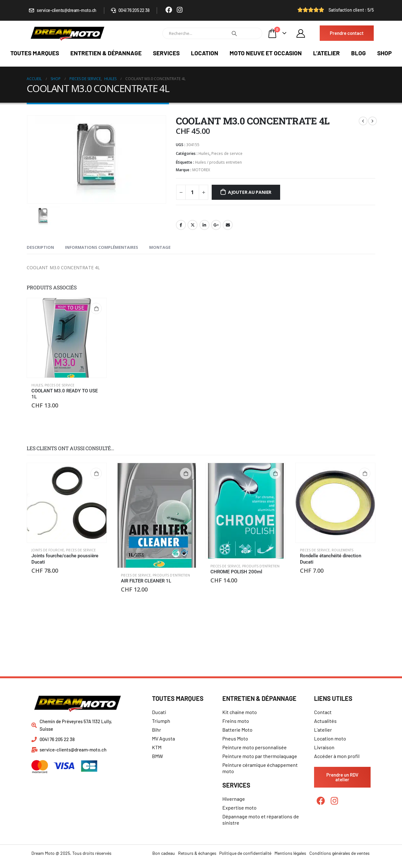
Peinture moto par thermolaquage (260, 756)
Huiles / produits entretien (218, 162)
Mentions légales (290, 853)
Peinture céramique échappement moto (260, 768)
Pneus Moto (235, 738)
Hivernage (234, 799)
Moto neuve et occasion (266, 53)
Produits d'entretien (171, 575)
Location (205, 53)
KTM (157, 747)
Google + (216, 225)
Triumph (161, 721)
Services (166, 53)
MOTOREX (201, 170)
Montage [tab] (160, 247)
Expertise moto (239, 808)
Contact (323, 712)
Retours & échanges (197, 853)
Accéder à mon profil (337, 756)
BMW (158, 756)
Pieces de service (227, 153)
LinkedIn (204, 225)
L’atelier (326, 53)
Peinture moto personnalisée (255, 747)
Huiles (204, 153)
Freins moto (236, 721)
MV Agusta (163, 738)
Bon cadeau (164, 853)
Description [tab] (40, 247)
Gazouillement (193, 225)
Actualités (325, 721)
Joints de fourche (48, 550)
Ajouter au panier (250, 192)
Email (228, 225)
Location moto (330, 738)
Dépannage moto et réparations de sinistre (261, 819)
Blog (359, 53)
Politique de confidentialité (245, 853)
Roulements (342, 550)
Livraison (324, 747)
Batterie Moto (237, 730)
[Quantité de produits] (192, 192)
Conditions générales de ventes (340, 853)
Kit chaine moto (240, 712)
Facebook (181, 225)
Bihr (157, 730)
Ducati (159, 712)
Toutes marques (35, 53)
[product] (67, 338)
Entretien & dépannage (106, 53)
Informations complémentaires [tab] (102, 247)
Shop (384, 53)
